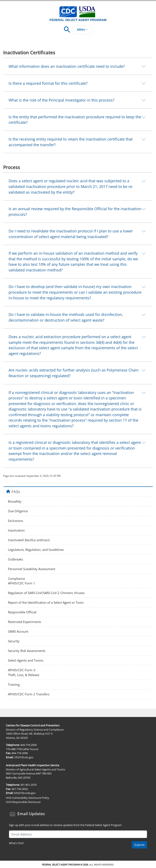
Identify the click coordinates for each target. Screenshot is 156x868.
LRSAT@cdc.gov (24, 757)
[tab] (78, 66)
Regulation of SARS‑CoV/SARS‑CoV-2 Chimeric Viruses (46, 593)
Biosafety (15, 501)
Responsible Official (22, 612)
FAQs (16, 491)
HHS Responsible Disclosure (23, 802)
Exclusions (15, 521)
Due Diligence (18, 511)
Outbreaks (15, 559)
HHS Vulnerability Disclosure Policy (27, 798)
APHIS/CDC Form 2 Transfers (29, 694)
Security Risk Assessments (27, 651)
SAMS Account (18, 631)
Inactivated (29, 540)
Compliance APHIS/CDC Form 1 (22, 581)
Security (14, 641)
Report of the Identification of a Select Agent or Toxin (46, 602)
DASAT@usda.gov (25, 793)
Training (14, 684)
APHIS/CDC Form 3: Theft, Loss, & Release (24, 672)
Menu (82, 30)
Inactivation (16, 530)
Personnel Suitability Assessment (32, 569)
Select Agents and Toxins (26, 660)
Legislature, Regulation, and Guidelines (36, 550)
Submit (139, 845)
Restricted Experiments (24, 622)
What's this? (17, 843)
